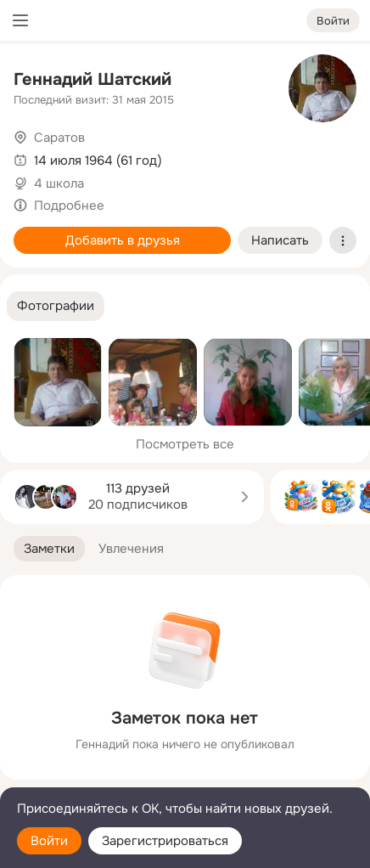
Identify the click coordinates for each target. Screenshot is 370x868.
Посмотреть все (185, 444)
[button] (56, 306)
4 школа (59, 183)
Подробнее (69, 206)
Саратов (59, 138)
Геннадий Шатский (92, 79)
